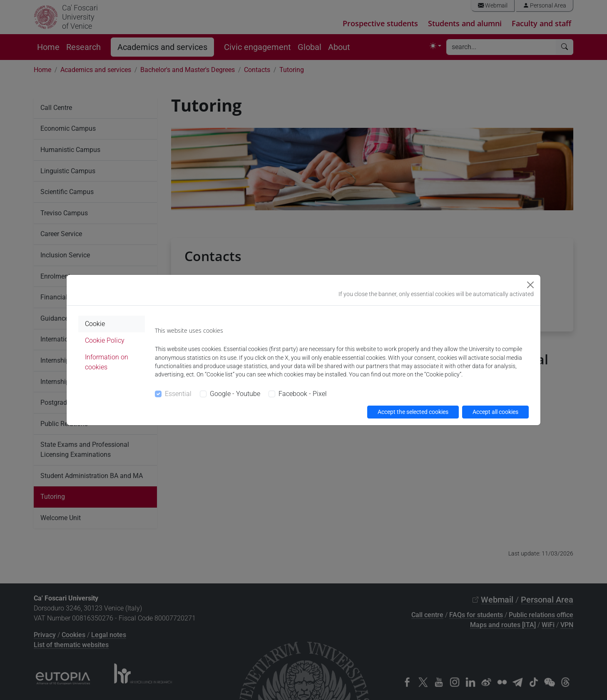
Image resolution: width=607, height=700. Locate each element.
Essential (178, 394)
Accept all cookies (495, 412)
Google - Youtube (235, 394)
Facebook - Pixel (303, 394)
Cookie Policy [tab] (105, 340)
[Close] (530, 285)
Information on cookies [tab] (107, 362)
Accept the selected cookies (413, 412)
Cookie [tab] (95, 324)
